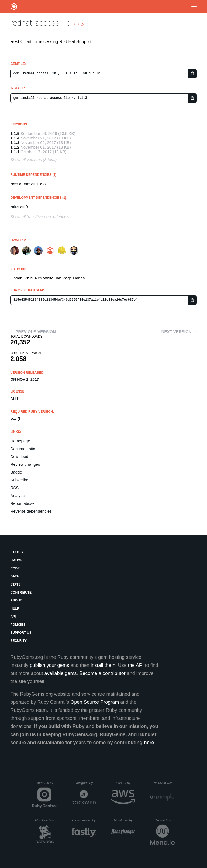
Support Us (21, 633)
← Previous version (33, 332)
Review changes (25, 464)
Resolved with (164, 783)
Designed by (85, 783)
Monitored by (46, 820)
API (13, 617)
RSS (14, 488)
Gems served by (84, 820)
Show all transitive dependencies (40, 217)
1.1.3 (15, 143)
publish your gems (49, 665)
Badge (16, 472)
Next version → (179, 332)
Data (15, 576)
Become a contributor (103, 673)
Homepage (20, 441)
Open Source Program (95, 702)
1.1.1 (15, 152)
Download (19, 456)
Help (15, 608)
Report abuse (22, 503)
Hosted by (126, 783)
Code (15, 568)
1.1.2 (15, 147)
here (149, 743)
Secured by (165, 820)
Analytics (18, 496)
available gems (61, 673)
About (16, 600)
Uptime (16, 560)
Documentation (24, 449)
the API (136, 665)
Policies (18, 625)
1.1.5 (15, 133)
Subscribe (19, 480)
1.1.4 (15, 138)
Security (18, 641)
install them (103, 665)
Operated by (46, 785)
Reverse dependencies (31, 511)
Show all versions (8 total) (33, 160)
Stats (15, 584)
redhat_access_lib (40, 23)
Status (16, 552)
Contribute (21, 593)
